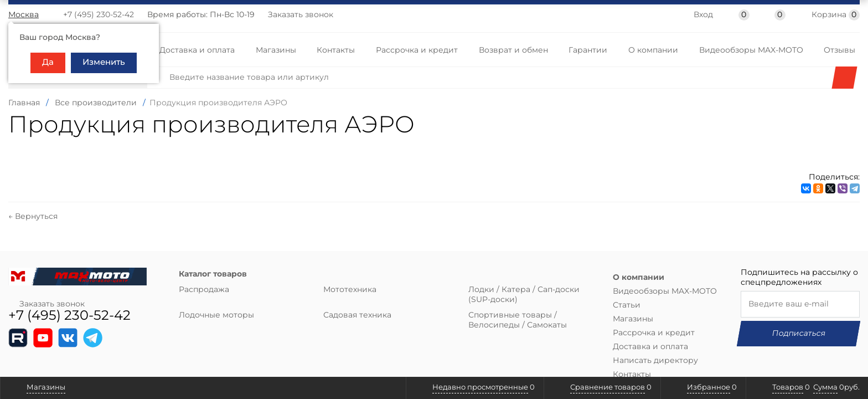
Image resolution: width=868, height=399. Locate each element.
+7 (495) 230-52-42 (99, 15)
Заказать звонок (301, 15)
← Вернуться (33, 207)
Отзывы (839, 50)
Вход (703, 16)
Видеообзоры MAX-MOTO (751, 50)
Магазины (276, 50)
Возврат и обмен (513, 50)
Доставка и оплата (197, 50)
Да (48, 63)
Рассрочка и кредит (417, 50)
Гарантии (588, 50)
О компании (653, 50)
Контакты (336, 50)
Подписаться (800, 324)
